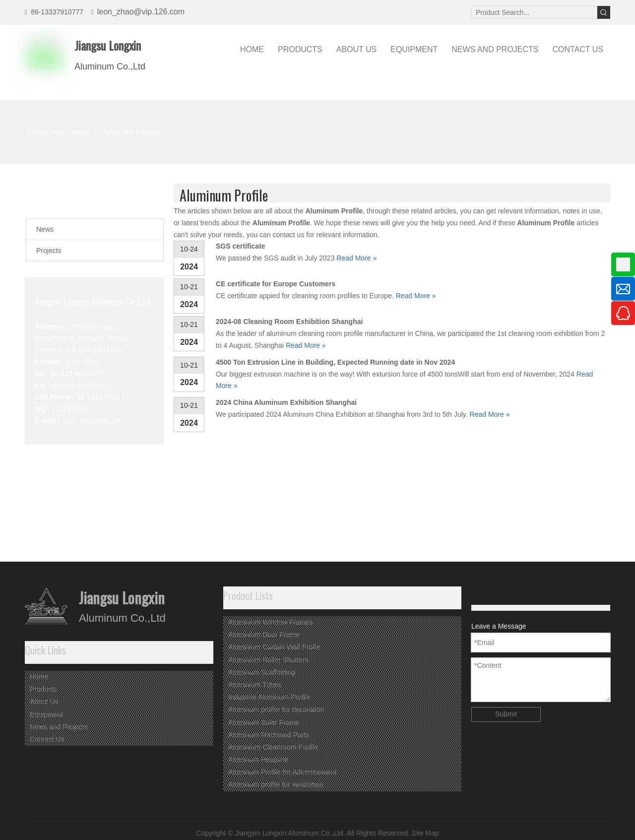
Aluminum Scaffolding (262, 672)
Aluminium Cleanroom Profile (273, 747)
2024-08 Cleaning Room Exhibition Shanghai (289, 322)
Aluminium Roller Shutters (268, 660)
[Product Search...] (534, 12)
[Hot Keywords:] (604, 12)
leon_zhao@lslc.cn (91, 421)
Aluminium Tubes (255, 685)
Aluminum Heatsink (258, 760)
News (45, 229)
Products (43, 689)
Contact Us (47, 739)
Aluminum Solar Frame (264, 722)
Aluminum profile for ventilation (276, 784)
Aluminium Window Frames (270, 622)
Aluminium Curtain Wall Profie (274, 647)
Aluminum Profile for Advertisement (283, 772)
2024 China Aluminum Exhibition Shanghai (286, 402)
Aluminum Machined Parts (269, 735)
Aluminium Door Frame (264, 635)
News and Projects (59, 727)
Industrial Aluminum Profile (269, 697)
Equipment (46, 714)
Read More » (356, 258)
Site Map (425, 833)
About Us (44, 702)
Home (39, 677)
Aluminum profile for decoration (276, 710)
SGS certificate (241, 246)
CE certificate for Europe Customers (276, 284)
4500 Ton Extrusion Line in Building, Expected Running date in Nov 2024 (335, 362)
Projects (49, 251)
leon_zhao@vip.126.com (141, 12)
